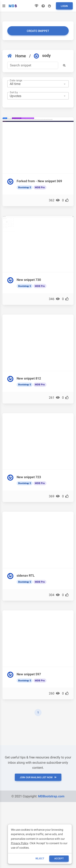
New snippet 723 (29, 477)
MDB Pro (40, 187)
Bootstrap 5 (25, 187)
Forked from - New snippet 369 (39, 181)
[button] (64, 65)
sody (42, 56)
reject (40, 859)
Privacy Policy (20, 843)
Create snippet (38, 31)
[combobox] (38, 84)
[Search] (33, 65)
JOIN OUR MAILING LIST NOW (38, 777)
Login (64, 6)
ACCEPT (59, 859)
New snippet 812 (29, 378)
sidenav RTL (26, 576)
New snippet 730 (29, 280)
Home (17, 56)
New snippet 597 (29, 674)
